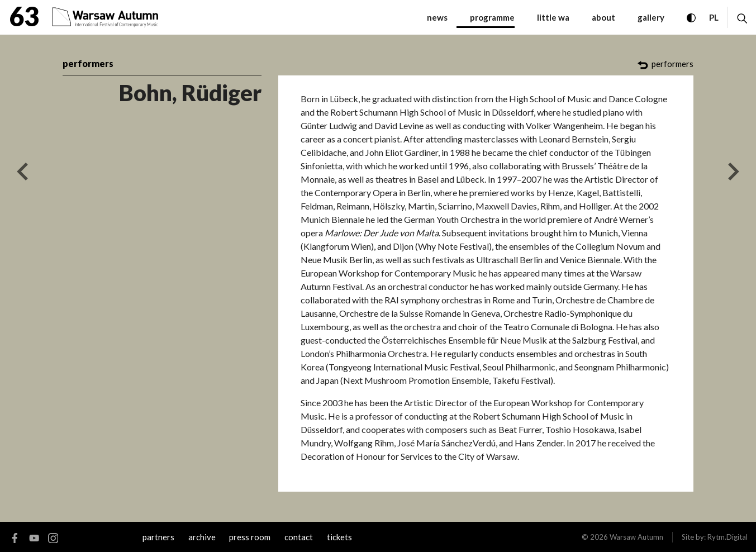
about (603, 17)
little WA (553, 17)
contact (299, 537)
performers (88, 63)
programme (492, 17)
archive (202, 537)
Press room (250, 537)
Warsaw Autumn (636, 537)
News (437, 17)
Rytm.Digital (728, 537)
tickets (339, 537)
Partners (158, 537)
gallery (651, 17)
